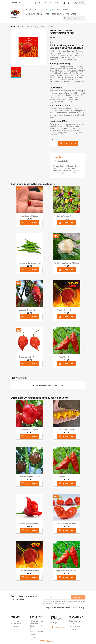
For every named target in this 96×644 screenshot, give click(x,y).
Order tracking (75, 621)
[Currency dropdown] (55, 3)
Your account (76, 617)
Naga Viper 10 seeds (67, 357)
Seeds (44, 10)
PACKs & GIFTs (33, 10)
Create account (75, 627)
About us (33, 629)
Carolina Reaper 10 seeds (67, 310)
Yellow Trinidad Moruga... (67, 430)
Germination (58, 14)
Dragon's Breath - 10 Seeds (29, 357)
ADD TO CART (29, 223)
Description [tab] (59, 157)
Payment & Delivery (37, 621)
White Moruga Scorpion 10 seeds (67, 263)
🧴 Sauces (55, 10)
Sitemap (33, 637)
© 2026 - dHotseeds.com (48, 641)
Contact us (15, 3)
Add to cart (68, 144)
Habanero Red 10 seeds (29, 430)
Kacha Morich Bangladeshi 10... (29, 263)
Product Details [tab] (61, 161)
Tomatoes (71, 14)
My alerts (73, 629)
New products (16, 624)
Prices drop (15, 621)
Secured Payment (37, 632)
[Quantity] (52, 144)
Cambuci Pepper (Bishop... (29, 524)
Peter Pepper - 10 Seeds (67, 524)
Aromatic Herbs (34, 14)
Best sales (14, 627)
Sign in (72, 624)
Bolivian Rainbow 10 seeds (67, 216)
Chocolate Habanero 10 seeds (29, 477)
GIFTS (47, 14)
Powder (66, 10)
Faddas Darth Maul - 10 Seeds (29, 310)
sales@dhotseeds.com (59, 627)
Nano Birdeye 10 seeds (29, 216)
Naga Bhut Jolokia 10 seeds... (67, 571)
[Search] (74, 18)
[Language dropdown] (37, 3)
